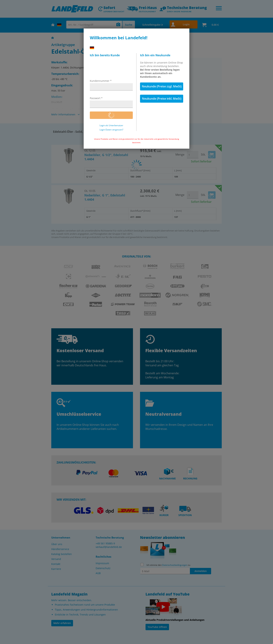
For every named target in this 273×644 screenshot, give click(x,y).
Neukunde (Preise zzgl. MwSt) (162, 86)
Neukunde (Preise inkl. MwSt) (162, 99)
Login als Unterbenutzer (111, 125)
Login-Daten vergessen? (111, 130)
